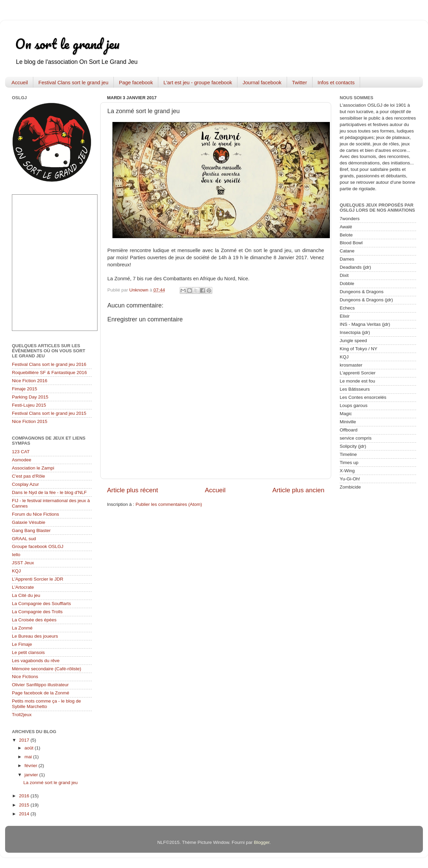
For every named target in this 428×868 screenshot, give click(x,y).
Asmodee (22, 460)
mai (29, 757)
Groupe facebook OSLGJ (38, 546)
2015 (25, 805)
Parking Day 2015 (30, 397)
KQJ (16, 571)
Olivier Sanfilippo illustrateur (40, 685)
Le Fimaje (22, 644)
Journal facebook (262, 82)
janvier (32, 775)
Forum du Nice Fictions (35, 514)
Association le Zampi (33, 468)
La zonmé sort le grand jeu (51, 783)
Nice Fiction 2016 (30, 381)
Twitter (300, 82)
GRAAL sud (24, 539)
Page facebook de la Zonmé (41, 693)
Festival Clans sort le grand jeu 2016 (49, 364)
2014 (25, 814)
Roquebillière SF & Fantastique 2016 (49, 373)
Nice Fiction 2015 (30, 421)
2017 (25, 740)
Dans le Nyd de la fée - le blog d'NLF (49, 492)
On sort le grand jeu (67, 44)
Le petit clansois (28, 652)
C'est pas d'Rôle (28, 476)
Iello (16, 555)
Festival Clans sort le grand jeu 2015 (49, 413)
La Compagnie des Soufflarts (41, 604)
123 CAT (21, 452)
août (30, 748)
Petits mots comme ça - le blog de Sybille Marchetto (46, 704)
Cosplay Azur (25, 484)
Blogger (262, 842)
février (31, 766)
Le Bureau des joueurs (35, 636)
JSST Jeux (23, 563)
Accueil (20, 82)
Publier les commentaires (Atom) (169, 504)
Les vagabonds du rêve (36, 661)
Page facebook (136, 82)
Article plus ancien (298, 490)
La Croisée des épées (34, 620)
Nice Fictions (25, 677)
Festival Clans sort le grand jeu (73, 82)
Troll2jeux (22, 715)
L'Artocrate (23, 587)
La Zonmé (22, 628)
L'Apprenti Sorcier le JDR (38, 579)
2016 (25, 796)
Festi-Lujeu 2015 (29, 405)
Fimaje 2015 (24, 389)
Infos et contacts (336, 82)
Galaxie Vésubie (29, 522)
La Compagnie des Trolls (37, 612)
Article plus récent (132, 490)
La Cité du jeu (26, 595)
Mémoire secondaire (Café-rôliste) (47, 669)
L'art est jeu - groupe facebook (198, 82)
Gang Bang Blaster (31, 530)
